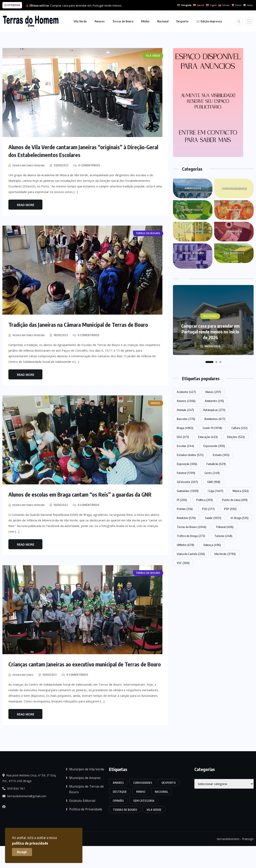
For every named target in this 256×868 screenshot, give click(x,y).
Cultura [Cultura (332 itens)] (239, 428)
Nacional (163, 21)
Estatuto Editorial (82, 822)
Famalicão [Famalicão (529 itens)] (216, 464)
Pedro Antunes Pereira (30, 165)
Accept (24, 850)
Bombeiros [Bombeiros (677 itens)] (215, 419)
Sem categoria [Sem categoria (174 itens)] (144, 822)
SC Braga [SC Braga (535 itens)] (239, 518)
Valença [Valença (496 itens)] (212, 545)
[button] (209, 362)
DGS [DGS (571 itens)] (183, 437)
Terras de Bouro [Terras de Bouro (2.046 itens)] (191, 527)
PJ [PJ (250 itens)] (182, 500)
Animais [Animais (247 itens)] (185, 410)
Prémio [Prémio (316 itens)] (185, 509)
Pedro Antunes (24, 696)
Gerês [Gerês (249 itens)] (212, 473)
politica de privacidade (78, 841)
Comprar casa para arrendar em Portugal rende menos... (87, 5)
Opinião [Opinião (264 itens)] (118, 822)
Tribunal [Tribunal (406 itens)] (224, 527)
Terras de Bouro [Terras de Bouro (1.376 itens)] (125, 831)
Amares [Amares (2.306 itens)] (186, 401)
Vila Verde (80, 21)
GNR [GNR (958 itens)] (214, 482)
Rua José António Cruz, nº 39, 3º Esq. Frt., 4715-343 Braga (29, 800)
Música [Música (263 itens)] (241, 491)
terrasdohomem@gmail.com (24, 818)
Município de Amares (85, 800)
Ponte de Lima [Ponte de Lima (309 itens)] (235, 500)
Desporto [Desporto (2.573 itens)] (169, 804)
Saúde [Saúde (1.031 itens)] (213, 518)
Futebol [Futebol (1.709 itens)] (186, 473)
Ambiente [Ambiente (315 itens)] (214, 401)
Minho (145, 21)
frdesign (248, 861)
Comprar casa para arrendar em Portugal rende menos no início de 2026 (210, 332)
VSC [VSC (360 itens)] (183, 563)
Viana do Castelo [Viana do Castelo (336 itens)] (191, 554)
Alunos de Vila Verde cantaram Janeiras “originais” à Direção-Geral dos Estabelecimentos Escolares (84, 151)
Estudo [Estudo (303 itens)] (221, 455)
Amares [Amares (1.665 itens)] (118, 804)
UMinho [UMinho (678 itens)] (185, 545)
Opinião (234, 232)
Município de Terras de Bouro (86, 811)
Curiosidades (234, 188)
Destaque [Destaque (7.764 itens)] (120, 813)
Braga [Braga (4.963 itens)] (185, 428)
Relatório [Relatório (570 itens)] (186, 518)
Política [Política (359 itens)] (204, 500)
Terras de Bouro (123, 21)
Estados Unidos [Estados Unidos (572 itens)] (190, 455)
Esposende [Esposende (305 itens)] (214, 446)
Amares (100, 21)
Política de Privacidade (86, 831)
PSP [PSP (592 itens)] (230, 509)
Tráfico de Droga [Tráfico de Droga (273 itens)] (191, 536)
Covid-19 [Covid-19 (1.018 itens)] (212, 428)
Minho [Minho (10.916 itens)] (141, 813)
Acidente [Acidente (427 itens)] (186, 392)
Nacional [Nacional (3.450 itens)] (162, 813)
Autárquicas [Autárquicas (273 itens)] (214, 410)
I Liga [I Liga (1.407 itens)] (215, 491)
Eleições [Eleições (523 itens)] (236, 437)
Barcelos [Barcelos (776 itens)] (186, 419)
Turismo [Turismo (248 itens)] (223, 536)
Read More (25, 204)
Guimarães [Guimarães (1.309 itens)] (188, 491)
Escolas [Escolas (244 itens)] (185, 446)
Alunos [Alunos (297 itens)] (213, 392)
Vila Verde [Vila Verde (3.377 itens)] (154, 831)
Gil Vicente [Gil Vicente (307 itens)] (187, 482)
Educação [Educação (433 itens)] (208, 437)
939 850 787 (14, 810)
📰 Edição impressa (209, 21)
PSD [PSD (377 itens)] (208, 509)
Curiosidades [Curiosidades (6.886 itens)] (143, 804)
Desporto (182, 21)
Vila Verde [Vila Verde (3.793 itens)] (225, 554)
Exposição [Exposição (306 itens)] (187, 464)
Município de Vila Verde (87, 791)
